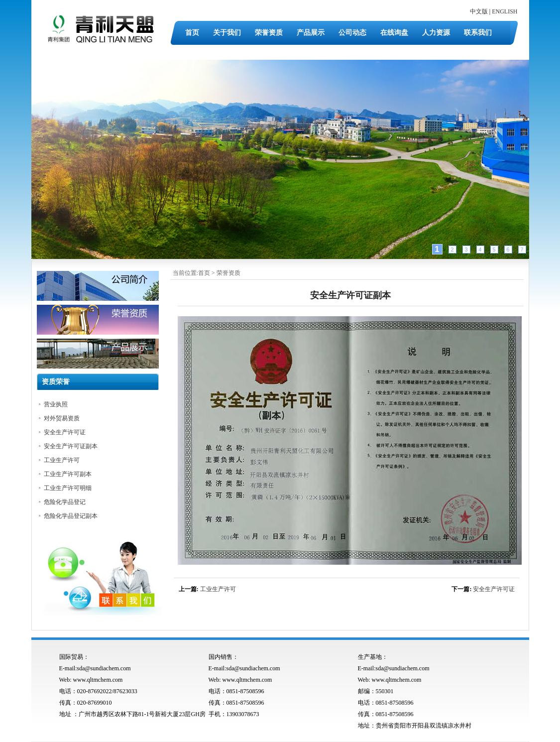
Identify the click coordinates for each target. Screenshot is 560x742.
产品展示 (311, 33)
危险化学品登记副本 (71, 516)
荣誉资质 (269, 33)
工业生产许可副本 (68, 474)
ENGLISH (504, 11)
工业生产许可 (218, 589)
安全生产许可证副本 (71, 446)
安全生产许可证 (494, 589)
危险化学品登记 (65, 502)
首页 (192, 33)
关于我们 (227, 33)
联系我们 (478, 33)
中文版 (479, 11)
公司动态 (352, 33)
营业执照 (56, 404)
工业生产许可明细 (68, 488)
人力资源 (436, 33)
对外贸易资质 (62, 418)
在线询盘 (394, 33)
